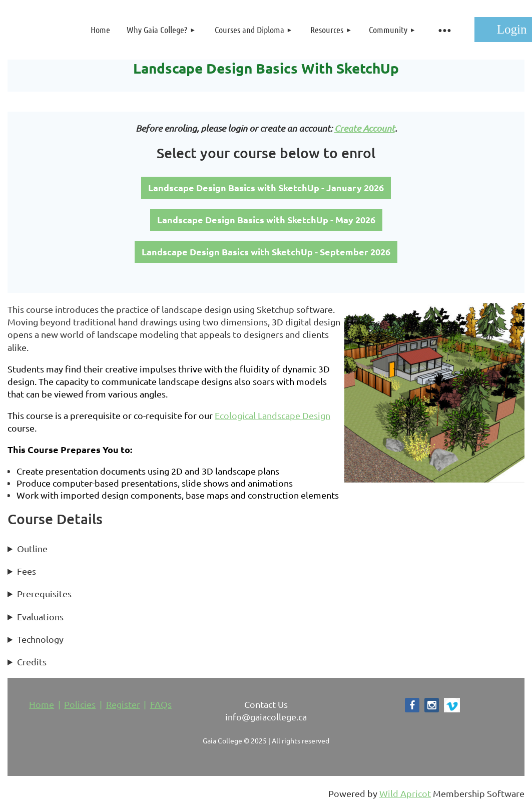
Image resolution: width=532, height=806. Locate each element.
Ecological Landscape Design (273, 415)
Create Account (365, 128)
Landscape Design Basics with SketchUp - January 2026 (266, 187)
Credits (32, 662)
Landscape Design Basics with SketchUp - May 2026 (266, 220)
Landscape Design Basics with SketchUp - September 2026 (266, 252)
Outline (32, 548)
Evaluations (40, 617)
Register (123, 704)
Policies (80, 704)
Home (42, 704)
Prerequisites (44, 593)
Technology (40, 639)
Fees (27, 571)
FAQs (161, 704)
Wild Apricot (405, 793)
